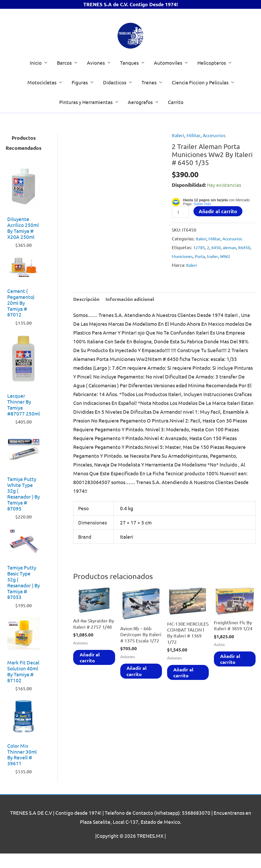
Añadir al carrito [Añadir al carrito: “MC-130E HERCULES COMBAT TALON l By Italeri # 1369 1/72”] (185, 699)
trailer (232, 271)
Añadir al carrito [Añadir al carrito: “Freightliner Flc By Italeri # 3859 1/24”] (232, 678)
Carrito (176, 116)
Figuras (80, 97)
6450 (218, 262)
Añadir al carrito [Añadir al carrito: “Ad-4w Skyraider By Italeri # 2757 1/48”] (92, 683)
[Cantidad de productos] (181, 227)
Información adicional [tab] (132, 314)
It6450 (178, 271)
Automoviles (168, 77)
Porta (218, 271)
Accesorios (216, 150)
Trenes (149, 97)
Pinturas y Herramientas (86, 116)
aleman (233, 262)
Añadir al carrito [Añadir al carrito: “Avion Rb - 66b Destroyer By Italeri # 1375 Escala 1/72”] (139, 697)
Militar (195, 150)
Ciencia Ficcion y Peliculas (200, 97)
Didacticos (115, 97)
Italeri (178, 150)
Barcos (64, 77)
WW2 (246, 271)
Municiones (199, 271)
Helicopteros (212, 77)
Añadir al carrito (219, 226)
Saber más (202, 219)
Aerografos (140, 116)
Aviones (96, 77)
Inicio (36, 77)
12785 (200, 262)
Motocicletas (42, 97)
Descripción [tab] (87, 314)
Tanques (129, 77)
